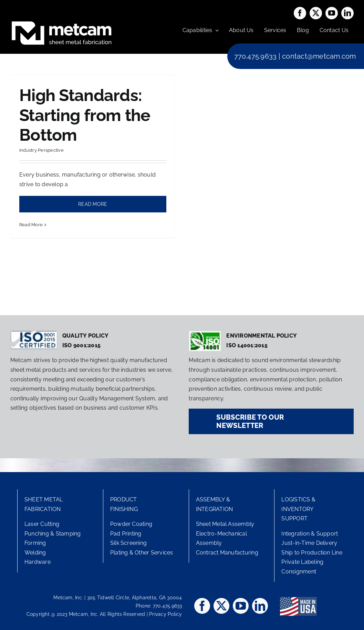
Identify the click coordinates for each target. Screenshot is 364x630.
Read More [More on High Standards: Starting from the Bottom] (31, 225)
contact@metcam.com (319, 56)
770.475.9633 (256, 56)
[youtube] (332, 13)
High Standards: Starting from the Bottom (85, 115)
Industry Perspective (41, 150)
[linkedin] (347, 13)
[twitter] (316, 13)
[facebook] (300, 13)
